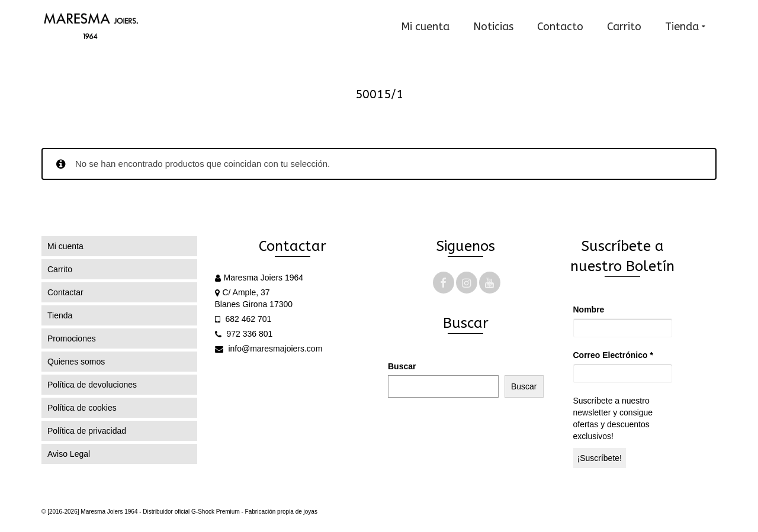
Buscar (402, 366)
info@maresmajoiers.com (269, 349)
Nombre (589, 309)
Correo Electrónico (613, 355)
